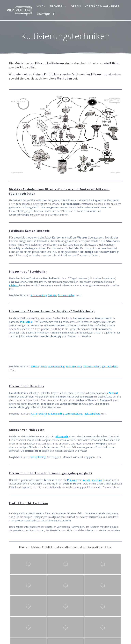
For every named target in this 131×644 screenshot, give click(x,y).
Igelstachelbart (110, 366)
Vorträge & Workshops (102, 6)
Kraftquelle (46, 14)
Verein (76, 6)
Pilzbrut (14, 285)
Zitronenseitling (67, 295)
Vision (41, 6)
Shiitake (52, 295)
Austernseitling (39, 295)
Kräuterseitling (74, 366)
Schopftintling (38, 457)
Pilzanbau (57, 6)
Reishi (44, 366)
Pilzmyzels (62, 436)
